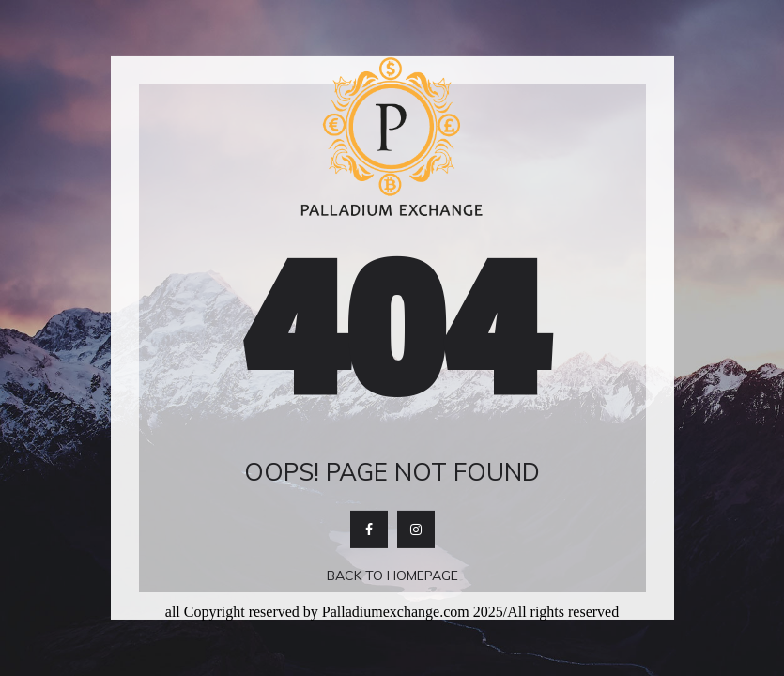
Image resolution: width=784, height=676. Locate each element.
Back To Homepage (392, 576)
